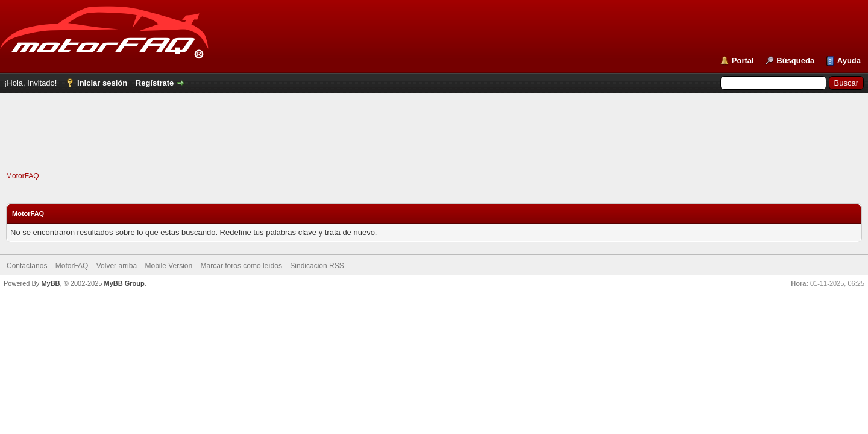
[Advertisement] (434, 144)
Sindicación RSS (317, 266)
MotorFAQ (23, 176)
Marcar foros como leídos (241, 266)
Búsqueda (795, 61)
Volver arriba (117, 266)
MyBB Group (124, 283)
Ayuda (849, 61)
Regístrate (155, 83)
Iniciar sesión (102, 83)
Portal (743, 61)
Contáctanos (27, 266)
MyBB (50, 283)
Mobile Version (168, 266)
